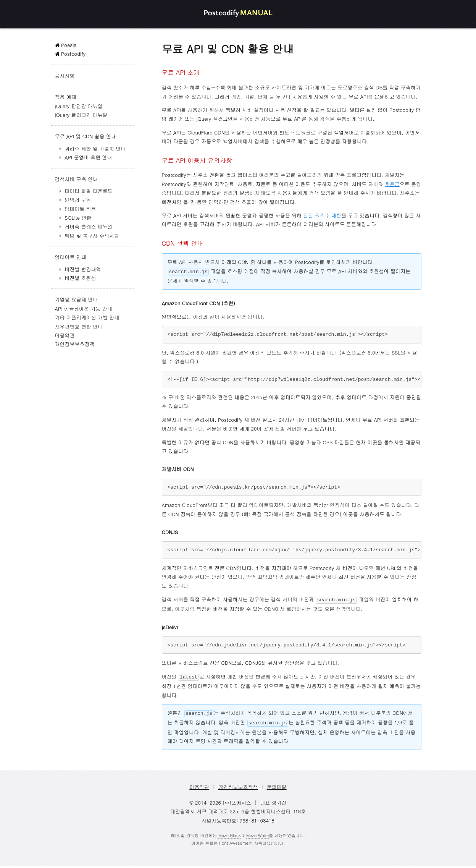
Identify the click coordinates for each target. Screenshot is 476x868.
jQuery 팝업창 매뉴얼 (79, 106)
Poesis (66, 45)
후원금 (392, 184)
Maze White (257, 837)
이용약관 (65, 335)
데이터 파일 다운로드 (89, 191)
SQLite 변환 (78, 218)
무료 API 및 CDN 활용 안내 (86, 136)
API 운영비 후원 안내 (88, 157)
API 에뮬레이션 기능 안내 (84, 308)
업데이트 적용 (80, 209)
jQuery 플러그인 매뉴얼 (81, 115)
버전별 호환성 (80, 278)
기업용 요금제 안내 (77, 299)
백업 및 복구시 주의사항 (92, 236)
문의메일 (277, 789)
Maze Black (230, 837)
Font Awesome (234, 845)
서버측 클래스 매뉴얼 (89, 226)
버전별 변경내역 (83, 269)
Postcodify (70, 54)
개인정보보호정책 (75, 344)
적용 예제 (66, 97)
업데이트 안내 (71, 257)
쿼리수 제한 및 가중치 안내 (95, 148)
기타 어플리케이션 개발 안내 (87, 317)
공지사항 (65, 75)
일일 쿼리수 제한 (323, 215)
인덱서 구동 (78, 200)
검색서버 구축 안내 (77, 179)
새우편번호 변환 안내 (79, 326)
